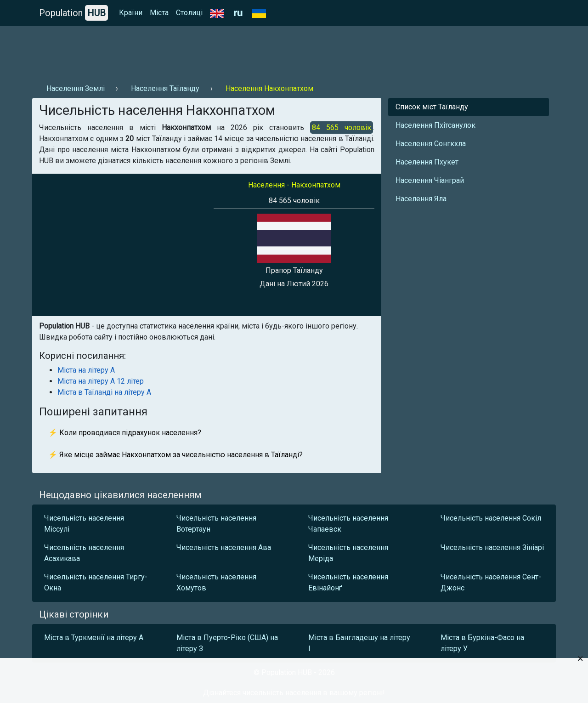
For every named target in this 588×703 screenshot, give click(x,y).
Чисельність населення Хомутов (216, 582)
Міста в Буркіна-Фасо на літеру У (482, 643)
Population (73, 13)
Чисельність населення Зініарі (492, 547)
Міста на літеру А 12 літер (101, 381)
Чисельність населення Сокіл (491, 518)
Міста (159, 13)
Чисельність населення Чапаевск (348, 524)
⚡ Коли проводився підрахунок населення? (125, 433)
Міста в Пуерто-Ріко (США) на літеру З (227, 643)
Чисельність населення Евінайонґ (348, 582)
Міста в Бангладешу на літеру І (359, 643)
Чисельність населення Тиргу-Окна (96, 582)
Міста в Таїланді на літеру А (104, 392)
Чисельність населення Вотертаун (216, 524)
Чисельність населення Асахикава (84, 553)
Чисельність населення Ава (224, 547)
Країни (131, 13)
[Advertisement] (199, 51)
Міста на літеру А (86, 370)
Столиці (189, 13)
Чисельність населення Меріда (348, 553)
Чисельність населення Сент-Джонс (491, 582)
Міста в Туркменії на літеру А (94, 638)
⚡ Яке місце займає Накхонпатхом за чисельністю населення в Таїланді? (175, 455)
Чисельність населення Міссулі (84, 524)
